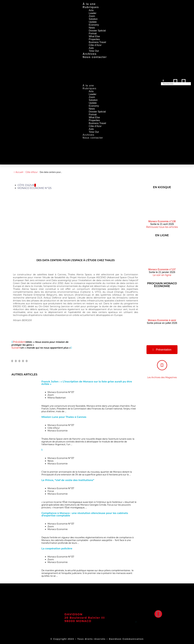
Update (93, 22)
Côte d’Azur (95, 45)
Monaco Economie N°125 (35, 188)
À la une (89, 4)
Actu (91, 10)
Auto (91, 48)
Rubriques (91, 7)
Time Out (94, 51)
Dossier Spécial (97, 31)
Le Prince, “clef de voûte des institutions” (68, 480)
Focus (51, 491)
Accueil (19, 172)
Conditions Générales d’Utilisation (136, 622)
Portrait (93, 33)
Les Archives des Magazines (162, 377)
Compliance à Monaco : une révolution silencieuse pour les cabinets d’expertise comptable (85, 514)
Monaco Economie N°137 (61, 392)
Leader (93, 13)
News (92, 28)
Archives (90, 54)
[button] (12, 361)
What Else (94, 36)
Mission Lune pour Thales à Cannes (64, 417)
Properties (94, 39)
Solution (93, 19)
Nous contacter (95, 57)
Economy (94, 25)
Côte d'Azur (32, 172)
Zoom (92, 16)
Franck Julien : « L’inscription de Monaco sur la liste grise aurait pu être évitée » (87, 383)
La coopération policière (57, 549)
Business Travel (97, 42)
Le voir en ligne (162, 275)
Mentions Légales (136, 622)
